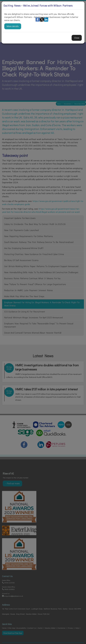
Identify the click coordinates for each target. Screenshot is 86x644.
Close (77, 38)
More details (13, 26)
